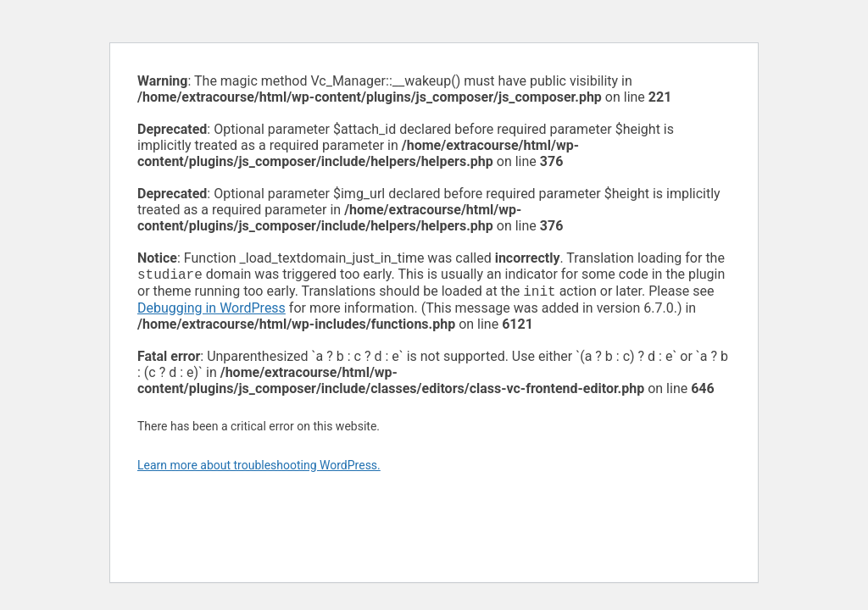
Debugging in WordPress (211, 311)
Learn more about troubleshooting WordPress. (259, 469)
